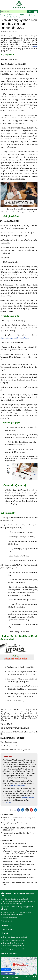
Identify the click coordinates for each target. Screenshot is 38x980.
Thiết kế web (30, 977)
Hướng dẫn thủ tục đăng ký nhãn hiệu (16, 875)
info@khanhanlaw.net (18, 786)
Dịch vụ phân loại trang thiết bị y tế (13, 946)
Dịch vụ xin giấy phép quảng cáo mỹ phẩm (13, 949)
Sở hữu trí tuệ (25, 15)
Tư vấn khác (14, 15)
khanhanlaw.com (28, 798)
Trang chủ (4, 15)
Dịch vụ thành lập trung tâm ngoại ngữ (14, 937)
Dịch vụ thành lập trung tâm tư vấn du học (13, 940)
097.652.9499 (7, 802)
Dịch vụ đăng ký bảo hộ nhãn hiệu (15, 843)
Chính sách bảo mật (8, 930)
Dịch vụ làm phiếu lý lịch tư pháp (12, 943)
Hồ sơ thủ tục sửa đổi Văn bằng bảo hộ (17, 861)
